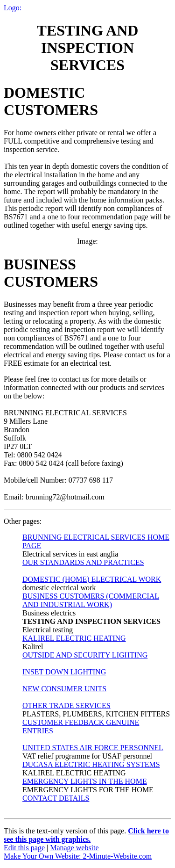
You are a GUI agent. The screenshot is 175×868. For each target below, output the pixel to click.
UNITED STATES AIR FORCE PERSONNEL (93, 748)
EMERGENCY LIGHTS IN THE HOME (85, 781)
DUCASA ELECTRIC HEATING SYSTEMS (91, 764)
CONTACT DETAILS (56, 798)
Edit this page (24, 848)
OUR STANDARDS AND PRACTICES (83, 562)
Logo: (13, 8)
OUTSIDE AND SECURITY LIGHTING (85, 655)
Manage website (74, 848)
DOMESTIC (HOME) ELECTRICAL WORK (92, 579)
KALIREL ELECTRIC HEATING (74, 638)
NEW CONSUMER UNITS (64, 689)
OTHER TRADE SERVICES (66, 705)
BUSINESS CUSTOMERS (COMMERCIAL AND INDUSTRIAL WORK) (91, 600)
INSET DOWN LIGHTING (64, 672)
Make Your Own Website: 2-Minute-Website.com (78, 856)
